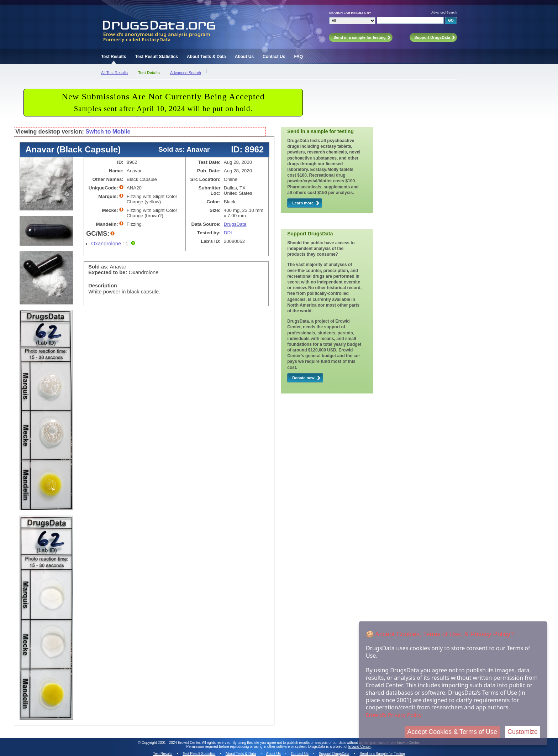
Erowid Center (360, 747)
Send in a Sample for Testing (382, 754)
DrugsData (235, 224)
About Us (244, 57)
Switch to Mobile (108, 132)
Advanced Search (444, 12)
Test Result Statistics (156, 57)
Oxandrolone (106, 244)
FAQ (298, 57)
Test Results (114, 57)
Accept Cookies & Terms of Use (452, 732)
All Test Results (114, 73)
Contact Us (274, 57)
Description (103, 286)
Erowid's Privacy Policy (394, 715)
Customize (523, 732)
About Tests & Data (206, 57)
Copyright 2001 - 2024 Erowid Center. (171, 743)
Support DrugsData (334, 754)
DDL (229, 233)
